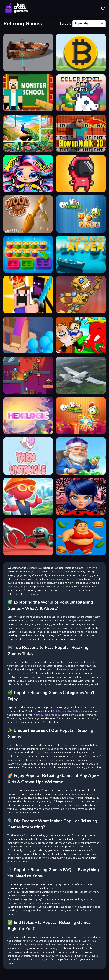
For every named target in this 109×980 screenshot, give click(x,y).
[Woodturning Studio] (28, 214)
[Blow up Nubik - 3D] (81, 133)
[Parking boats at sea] (81, 254)
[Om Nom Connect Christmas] (81, 416)
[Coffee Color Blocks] (28, 254)
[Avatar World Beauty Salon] (28, 174)
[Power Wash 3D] (28, 53)
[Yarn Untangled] (28, 456)
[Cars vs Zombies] (28, 375)
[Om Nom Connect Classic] (81, 214)
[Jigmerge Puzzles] (28, 133)
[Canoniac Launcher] (81, 295)
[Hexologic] (28, 416)
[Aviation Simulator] (81, 375)
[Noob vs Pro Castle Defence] (28, 295)
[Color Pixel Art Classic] (81, 93)
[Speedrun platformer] (81, 174)
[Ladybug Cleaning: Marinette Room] (81, 496)
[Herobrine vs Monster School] (28, 93)
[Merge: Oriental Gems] (81, 456)
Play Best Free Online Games (17, 8)
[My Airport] (28, 496)
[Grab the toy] (28, 537)
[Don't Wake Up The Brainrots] (81, 335)
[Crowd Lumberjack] (28, 335)
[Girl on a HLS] (81, 537)
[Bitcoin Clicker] (81, 53)
